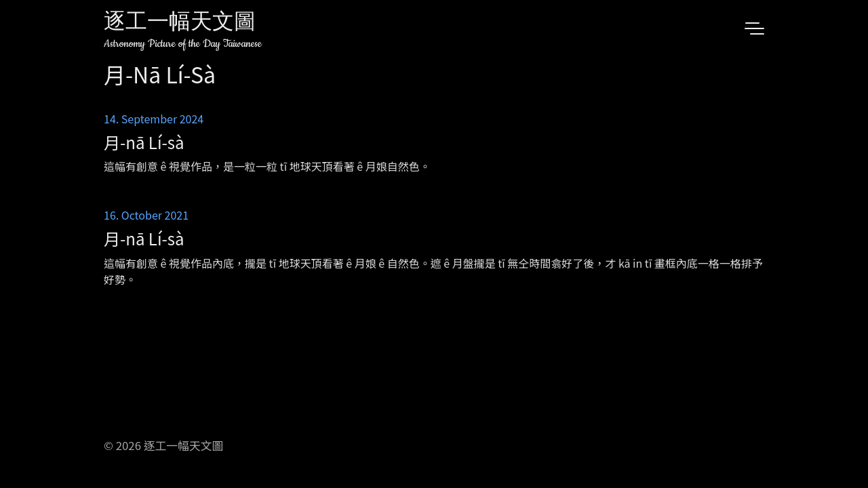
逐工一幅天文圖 (180, 23)
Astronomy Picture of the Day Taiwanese (183, 44)
